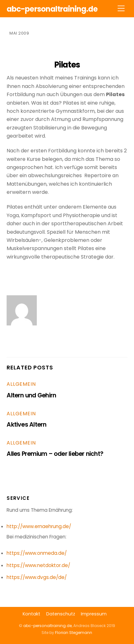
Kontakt (31, 614)
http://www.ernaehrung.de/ (39, 526)
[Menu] (121, 9)
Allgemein (21, 384)
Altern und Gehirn (31, 395)
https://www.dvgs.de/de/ (37, 577)
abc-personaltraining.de (47, 626)
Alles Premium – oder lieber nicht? (55, 454)
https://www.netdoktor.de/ (38, 565)
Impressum (94, 614)
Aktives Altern (26, 425)
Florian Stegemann (74, 633)
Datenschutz (61, 614)
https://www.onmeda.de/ (37, 553)
